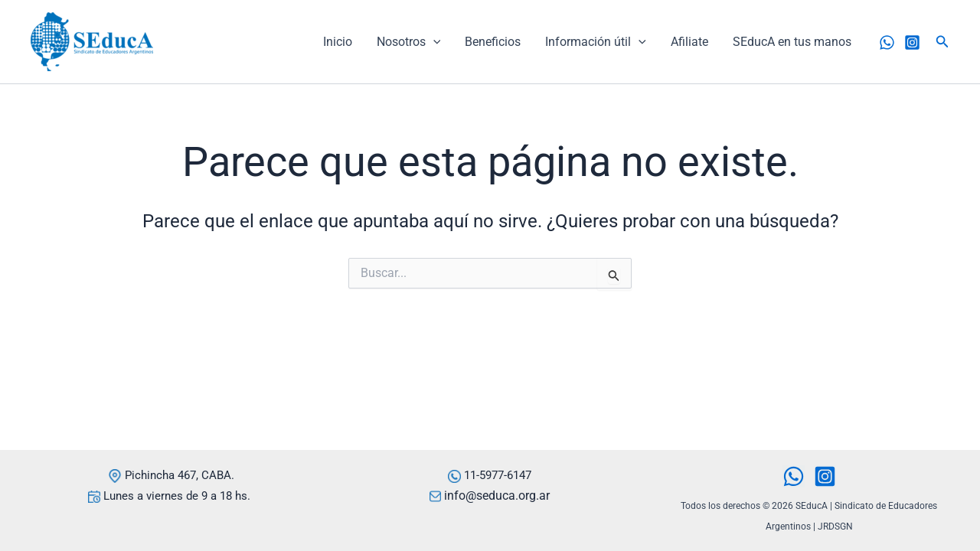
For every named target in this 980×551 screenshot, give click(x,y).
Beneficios (493, 42)
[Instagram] (912, 42)
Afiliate (689, 42)
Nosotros (409, 42)
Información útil (596, 42)
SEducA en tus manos (792, 42)
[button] (942, 42)
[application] (433, 42)
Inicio (338, 42)
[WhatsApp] (887, 42)
